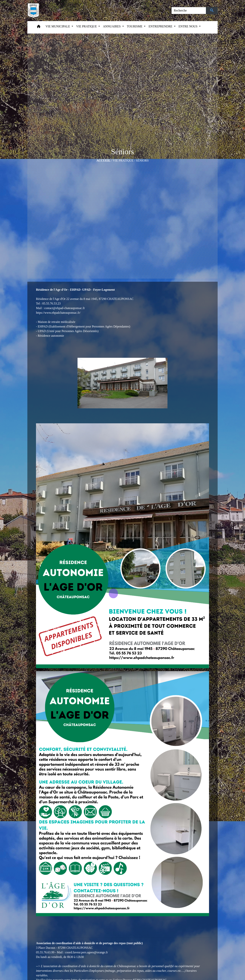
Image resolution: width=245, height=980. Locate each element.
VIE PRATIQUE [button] (87, 26)
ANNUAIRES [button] (112, 26)
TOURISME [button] (135, 26)
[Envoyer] (212, 11)
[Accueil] (33, 11)
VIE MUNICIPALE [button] (58, 26)
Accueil (103, 160)
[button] (39, 27)
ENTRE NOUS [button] (188, 26)
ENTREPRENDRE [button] (161, 26)
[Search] (189, 11)
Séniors (142, 160)
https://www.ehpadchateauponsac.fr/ (58, 313)
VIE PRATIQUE (123, 160)
